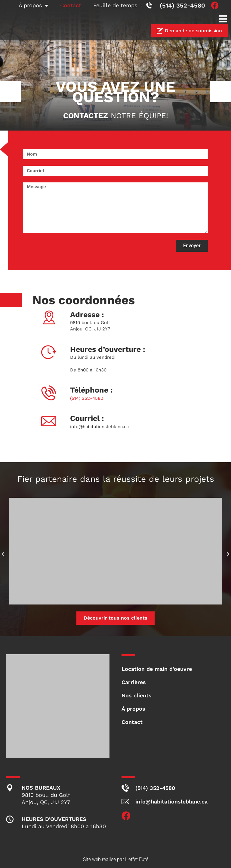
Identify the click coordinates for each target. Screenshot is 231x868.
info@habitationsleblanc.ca (99, 427)
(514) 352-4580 (87, 398)
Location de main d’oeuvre (157, 669)
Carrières (134, 682)
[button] (223, 19)
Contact (71, 5)
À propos (33, 5)
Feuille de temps (115, 5)
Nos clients (137, 695)
